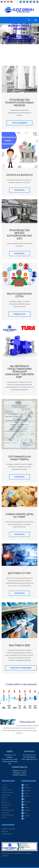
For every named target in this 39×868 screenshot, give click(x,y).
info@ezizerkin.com (31, 759)
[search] (29, 20)
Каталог (4, 800)
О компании (5, 813)
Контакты (5, 797)
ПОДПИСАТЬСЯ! (19, 314)
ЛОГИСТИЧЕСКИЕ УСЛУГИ (8, 816)
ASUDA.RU (5, 831)
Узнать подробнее (19, 123)
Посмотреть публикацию (21, 668)
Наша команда (6, 795)
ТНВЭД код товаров (8, 810)
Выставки (5, 807)
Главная (4, 785)
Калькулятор (6, 802)
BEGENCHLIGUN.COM (8, 829)
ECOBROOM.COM (7, 834)
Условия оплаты (7, 790)
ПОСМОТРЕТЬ (19, 190)
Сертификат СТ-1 (7, 805)
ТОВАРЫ (5, 787)
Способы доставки (7, 792)
